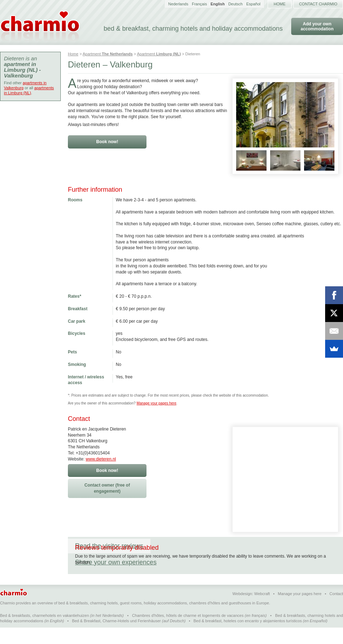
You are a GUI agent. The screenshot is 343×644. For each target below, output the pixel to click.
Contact (336, 610)
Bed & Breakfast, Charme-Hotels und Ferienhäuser (116, 637)
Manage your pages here (156, 403)
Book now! (107, 142)
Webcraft (262, 610)
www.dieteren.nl (101, 459)
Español (253, 4)
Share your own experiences (198, 546)
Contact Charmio (318, 4)
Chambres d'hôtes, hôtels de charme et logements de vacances (188, 632)
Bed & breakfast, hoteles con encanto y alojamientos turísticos (248, 637)
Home (280, 4)
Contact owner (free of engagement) (107, 488)
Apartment (108, 54)
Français (199, 4)
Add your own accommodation (317, 26)
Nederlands (178, 4)
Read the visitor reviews (109, 546)
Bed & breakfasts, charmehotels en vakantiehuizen (44, 632)
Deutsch (235, 4)
